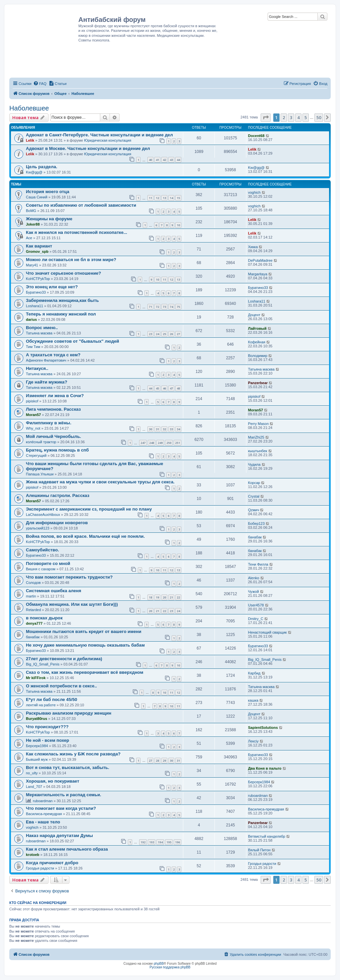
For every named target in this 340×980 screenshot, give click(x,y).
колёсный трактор (41, 442)
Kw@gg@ (34, 172)
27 (178, 334)
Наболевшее (29, 108)
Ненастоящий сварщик (267, 632)
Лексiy (253, 741)
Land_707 (34, 787)
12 (157, 198)
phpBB (159, 964)
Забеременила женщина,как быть (62, 300)
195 (169, 842)
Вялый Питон (259, 850)
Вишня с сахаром (41, 569)
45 (157, 388)
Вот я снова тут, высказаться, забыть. (68, 768)
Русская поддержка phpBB (170, 967)
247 (143, 443)
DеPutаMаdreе (260, 260)
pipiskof (32, 401)
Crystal (254, 496)
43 (171, 160)
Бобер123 (256, 524)
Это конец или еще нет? (52, 287)
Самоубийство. (42, 550)
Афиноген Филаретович (46, 360)
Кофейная (257, 342)
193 (152, 842)
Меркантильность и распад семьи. (64, 795)
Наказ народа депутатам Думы (59, 836)
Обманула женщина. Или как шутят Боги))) (72, 604)
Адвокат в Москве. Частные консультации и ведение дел (88, 148)
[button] (266, 117)
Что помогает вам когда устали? (61, 808)
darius (31, 319)
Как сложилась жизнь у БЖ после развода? (73, 754)
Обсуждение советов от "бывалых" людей (73, 341)
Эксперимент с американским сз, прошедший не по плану (89, 509)
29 (164, 761)
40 (150, 160)
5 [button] (306, 117)
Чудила (254, 464)
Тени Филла (258, 564)
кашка (253, 700)
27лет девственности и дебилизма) (64, 659)
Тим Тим (33, 347)
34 (178, 429)
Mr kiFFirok (36, 678)
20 (164, 597)
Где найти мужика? (47, 382)
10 (178, 225)
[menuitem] (40, 84)
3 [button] (291, 117)
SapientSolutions (263, 728)
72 (157, 307)
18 (150, 597)
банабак (255, 537)
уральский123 (38, 528)
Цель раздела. (42, 167)
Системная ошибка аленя (53, 591)
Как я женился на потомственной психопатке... (77, 232)
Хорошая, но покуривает (53, 781)
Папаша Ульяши (40, 474)
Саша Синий (37, 197)
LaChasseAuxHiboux (43, 515)
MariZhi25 (256, 437)
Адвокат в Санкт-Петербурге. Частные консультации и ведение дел (99, 135)
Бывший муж (37, 759)
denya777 (34, 623)
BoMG (31, 211)
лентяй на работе (41, 705)
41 (157, 160)
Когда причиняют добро (52, 863)
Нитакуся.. (37, 368)
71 (150, 307)
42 (164, 160)
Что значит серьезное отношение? (63, 273)
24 (157, 334)
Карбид (254, 673)
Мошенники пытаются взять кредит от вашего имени (84, 631)
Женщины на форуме (49, 219)
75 (178, 307)
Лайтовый (257, 328)
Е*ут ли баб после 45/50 (51, 700)
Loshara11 (35, 306)
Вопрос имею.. (42, 328)
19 (157, 597)
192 (143, 842)
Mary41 (32, 265)
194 (160, 842)
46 (164, 388)
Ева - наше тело (43, 822)
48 (178, 388)
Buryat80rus (37, 719)
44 (178, 160)
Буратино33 (36, 292)
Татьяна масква (39, 333)
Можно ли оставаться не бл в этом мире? (71, 260)
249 (160, 443)
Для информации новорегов (57, 523)
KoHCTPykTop (38, 279)
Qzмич (254, 510)
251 (177, 443)
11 (150, 198)
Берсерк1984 (37, 746)
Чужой (254, 592)
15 (178, 198)
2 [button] (284, 117)
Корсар (254, 483)
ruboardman (43, 801)
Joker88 (33, 224)
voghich (254, 192)
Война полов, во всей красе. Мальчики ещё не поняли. (85, 536)
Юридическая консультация (108, 140)
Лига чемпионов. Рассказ (53, 409)
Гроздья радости (40, 868)
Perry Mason (258, 424)
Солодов (33, 583)
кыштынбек (258, 451)
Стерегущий (36, 455)
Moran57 (33, 415)
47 (171, 388)
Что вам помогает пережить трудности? (69, 577)
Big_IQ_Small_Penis (43, 664)
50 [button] (319, 117)
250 (169, 443)
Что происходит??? (47, 727)
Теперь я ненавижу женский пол (61, 314)
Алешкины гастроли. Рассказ (58, 495)
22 (178, 597)
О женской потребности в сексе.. (61, 686)
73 (164, 307)
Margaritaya (258, 274)
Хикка (253, 247)
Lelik (30, 140)
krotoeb (33, 855)
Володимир (258, 356)
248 (152, 443)
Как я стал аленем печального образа (67, 849)
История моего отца (47, 192)
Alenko (254, 578)
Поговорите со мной (48, 563)
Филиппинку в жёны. (49, 423)
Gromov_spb (37, 251)
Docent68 (256, 136)
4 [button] (298, 117)
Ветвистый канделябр (267, 836)
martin (31, 596)
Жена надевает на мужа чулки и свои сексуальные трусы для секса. (100, 482)
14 (171, 198)
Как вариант (39, 246)
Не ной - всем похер (47, 740)
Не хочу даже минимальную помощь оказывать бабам (85, 645)
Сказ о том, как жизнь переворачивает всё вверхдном (85, 672)
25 (164, 334)
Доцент (254, 315)
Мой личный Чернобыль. (53, 436)
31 (157, 429)
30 (150, 429)
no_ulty (32, 773)
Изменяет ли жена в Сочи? (55, 396)
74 (171, 307)
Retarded (33, 610)
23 (150, 334)
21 (171, 597)
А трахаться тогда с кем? (53, 355)
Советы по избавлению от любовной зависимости (81, 205)
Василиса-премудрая (44, 814)
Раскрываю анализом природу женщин (69, 713)
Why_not (33, 428)
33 (171, 429)
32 (164, 429)
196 (177, 842)
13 (164, 198)
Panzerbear (258, 383)
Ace (29, 238)
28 (157, 761)
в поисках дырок (44, 618)
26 (171, 334)
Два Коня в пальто (265, 768)
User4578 (256, 605)
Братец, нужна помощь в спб (57, 450)
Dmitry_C (256, 619)
